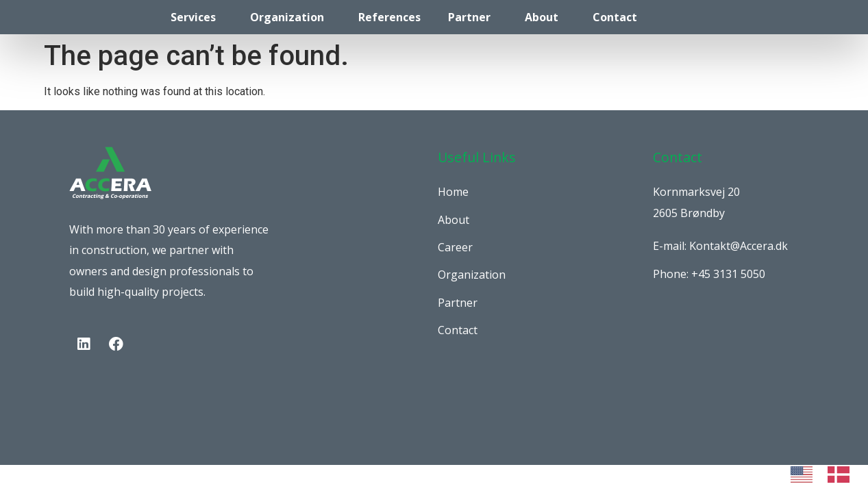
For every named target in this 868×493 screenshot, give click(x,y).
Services (193, 17)
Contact (615, 17)
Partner (469, 17)
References (389, 17)
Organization (287, 17)
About (542, 17)
